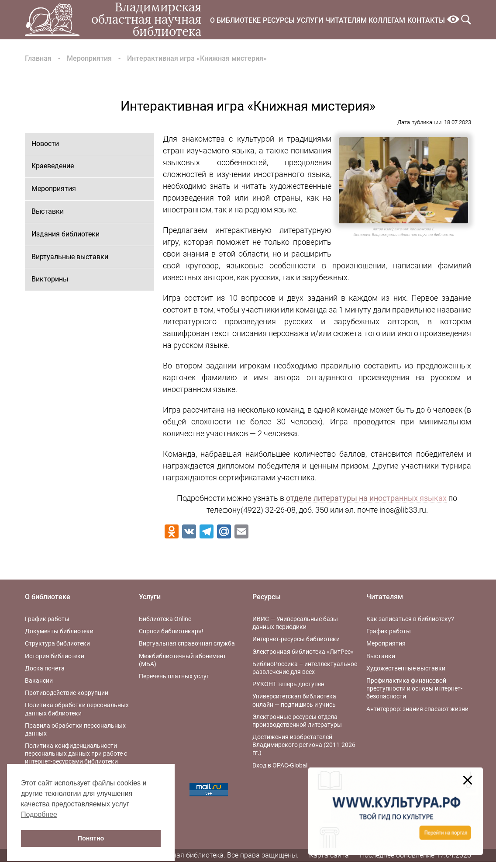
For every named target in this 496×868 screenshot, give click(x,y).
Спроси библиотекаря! (171, 631)
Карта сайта (329, 855)
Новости (45, 144)
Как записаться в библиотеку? (410, 619)
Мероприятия (89, 58)
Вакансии (39, 681)
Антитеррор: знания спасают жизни (417, 709)
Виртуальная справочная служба (187, 643)
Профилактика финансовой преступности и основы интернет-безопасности (414, 688)
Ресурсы (279, 20)
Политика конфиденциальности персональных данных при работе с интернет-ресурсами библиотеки (76, 753)
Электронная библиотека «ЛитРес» (303, 652)
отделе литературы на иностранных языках (366, 498)
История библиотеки (55, 656)
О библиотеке (235, 20)
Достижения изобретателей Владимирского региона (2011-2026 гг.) (304, 745)
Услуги (310, 20)
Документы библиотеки (59, 631)
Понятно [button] (91, 838)
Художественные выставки (406, 668)
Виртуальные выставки (70, 257)
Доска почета (45, 668)
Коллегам (387, 20)
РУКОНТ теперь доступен (288, 684)
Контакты (426, 20)
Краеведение (53, 166)
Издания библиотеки (65, 234)
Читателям (346, 20)
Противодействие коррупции (67, 693)
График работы (47, 619)
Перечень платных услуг (174, 676)
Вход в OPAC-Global (280, 765)
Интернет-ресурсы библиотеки (296, 639)
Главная (38, 58)
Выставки (48, 211)
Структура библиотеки (57, 643)
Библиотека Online (165, 619)
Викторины (50, 279)
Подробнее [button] (39, 814)
